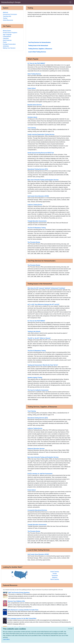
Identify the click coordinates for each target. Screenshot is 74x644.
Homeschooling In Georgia (11, 2)
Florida (55, 574)
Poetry (5, 42)
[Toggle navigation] (70, 2)
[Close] (70, 629)
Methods (5, 12)
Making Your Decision (9, 48)
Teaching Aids (7, 16)
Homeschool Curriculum (10, 14)
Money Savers (7, 31)
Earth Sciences (7, 40)
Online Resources (8, 20)
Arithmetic (6, 46)
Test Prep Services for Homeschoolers (39, 42)
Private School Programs (10, 33)
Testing (5, 18)
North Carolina (55, 579)
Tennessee (55, 576)
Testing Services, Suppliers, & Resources (40, 49)
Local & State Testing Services (37, 52)
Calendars (6, 38)
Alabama (55, 577)
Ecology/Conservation (9, 44)
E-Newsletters (7, 36)
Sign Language (7, 35)
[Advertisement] (49, 29)
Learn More (6, 639)
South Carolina (55, 572)
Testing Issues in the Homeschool (38, 46)
